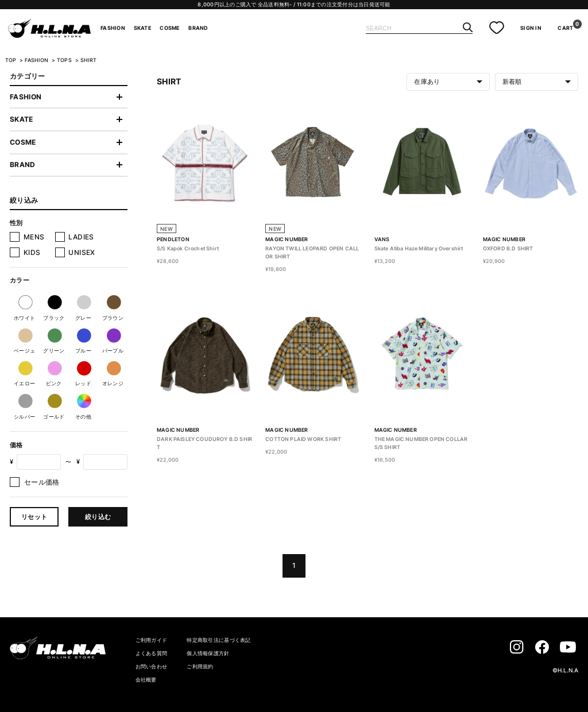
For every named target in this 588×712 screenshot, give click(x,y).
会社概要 (146, 680)
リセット (34, 517)
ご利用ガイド (152, 640)
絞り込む (98, 517)
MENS (34, 237)
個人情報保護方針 (208, 653)
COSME (170, 28)
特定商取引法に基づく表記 (218, 640)
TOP (11, 60)
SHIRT (88, 60)
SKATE (143, 28)
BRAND (198, 28)
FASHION (113, 28)
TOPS (65, 60)
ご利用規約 (200, 666)
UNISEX (82, 252)
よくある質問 (152, 653)
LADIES (81, 237)
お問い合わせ (152, 666)
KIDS (32, 252)
